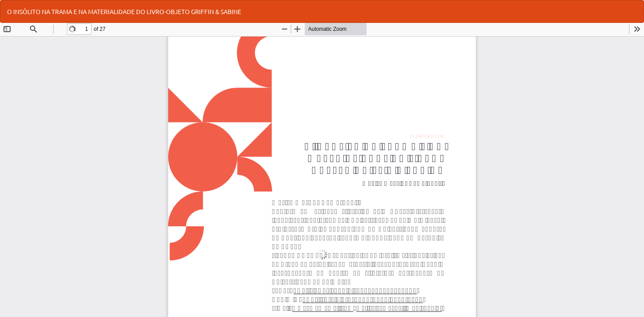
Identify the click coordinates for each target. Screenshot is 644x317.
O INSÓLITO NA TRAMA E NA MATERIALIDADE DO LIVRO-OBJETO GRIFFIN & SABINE (124, 11)
